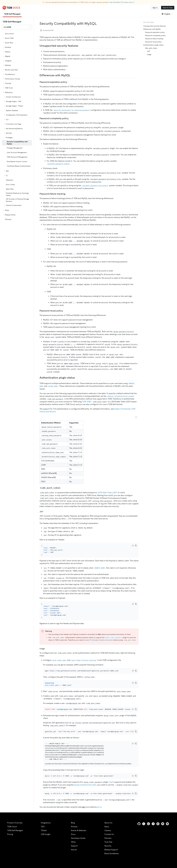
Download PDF (47, 30)
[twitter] (144, 851)
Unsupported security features (154, 26)
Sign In (155, 8)
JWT (148, 51)
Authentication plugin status (153, 45)
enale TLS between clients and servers (99, 646)
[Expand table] (136, 417)
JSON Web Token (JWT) (107, 493)
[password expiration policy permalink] (69, 82)
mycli (111, 807)
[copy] (136, 546)
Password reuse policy (153, 42)
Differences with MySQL (152, 29)
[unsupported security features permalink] (80, 46)
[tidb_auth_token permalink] (63, 488)
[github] (139, 851)
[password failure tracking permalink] (67, 194)
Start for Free (168, 8)
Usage (149, 54)
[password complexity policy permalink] (70, 118)
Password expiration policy (155, 32)
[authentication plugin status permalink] (77, 378)
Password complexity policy (155, 35)
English (167, 14)
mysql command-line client (85, 809)
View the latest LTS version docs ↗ (122, 2)
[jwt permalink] (45, 512)
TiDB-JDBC (87, 402)
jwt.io (99, 835)
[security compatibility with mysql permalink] (99, 23)
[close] (173, 850)
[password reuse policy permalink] (65, 311)
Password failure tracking (154, 39)
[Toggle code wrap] (133, 546)
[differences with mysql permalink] (72, 75)
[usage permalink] (47, 655)
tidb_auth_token (151, 48)
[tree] (17, 126)
